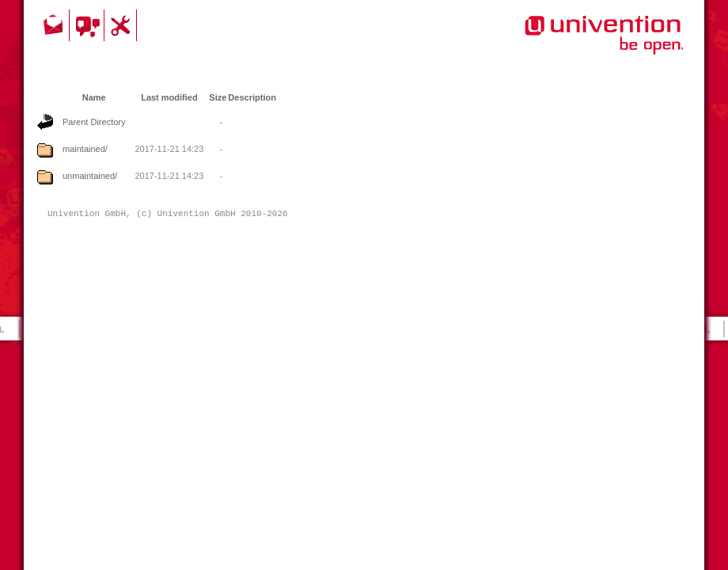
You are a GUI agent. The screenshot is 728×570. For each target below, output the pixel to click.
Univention (572, 44)
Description (252, 97)
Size (218, 97)
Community (89, 25)
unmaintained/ (90, 176)
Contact (55, 25)
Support (123, 25)
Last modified (169, 97)
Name (94, 97)
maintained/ (85, 149)
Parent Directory (94, 122)
